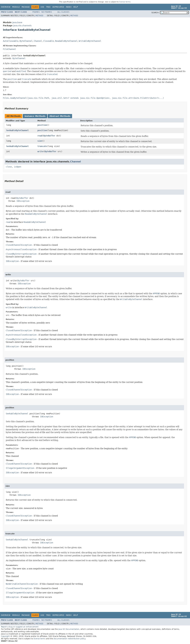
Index (69, 7)
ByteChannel (26, 41)
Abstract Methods (60, 116)
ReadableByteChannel (66, 41)
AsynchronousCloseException (21, 249)
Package (26, 7)
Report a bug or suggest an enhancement (20, 627)
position (42, 125)
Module (16, 7)
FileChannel (9, 49)
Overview (6, 7)
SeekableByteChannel (17, 130)
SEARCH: (155, 13)
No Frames (47, 12)
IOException (23, 201)
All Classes (63, 12)
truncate (42, 146)
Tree (48, 7)
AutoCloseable (11, 41)
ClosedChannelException (19, 245)
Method (39, 16)
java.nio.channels (22, 26)
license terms (125, 2)
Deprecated (58, 7)
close (9, 167)
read (40, 136)
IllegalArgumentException (20, 468)
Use (42, 7)
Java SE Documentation (69, 629)
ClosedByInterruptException (21, 254)
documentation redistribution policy (69, 639)
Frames (36, 12)
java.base (17, 22)
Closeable (49, 41)
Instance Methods (35, 116)
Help (76, 7)
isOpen (18, 167)
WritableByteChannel (90, 41)
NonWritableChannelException (22, 584)
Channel (38, 41)
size (40, 141)
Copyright (5, 636)
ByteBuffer (49, 136)
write (40, 151)
